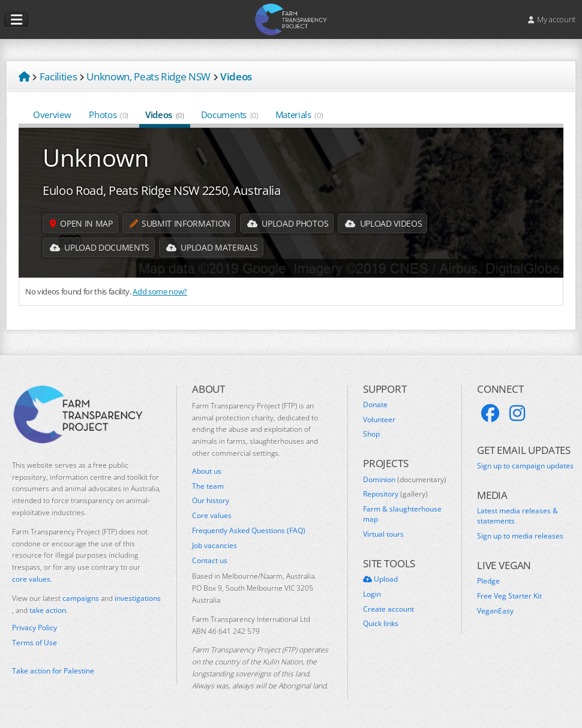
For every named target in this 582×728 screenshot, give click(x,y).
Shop (371, 434)
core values (31, 579)
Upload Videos (383, 223)
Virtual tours (383, 534)
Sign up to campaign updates (525, 466)
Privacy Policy (34, 628)
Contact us (210, 561)
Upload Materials (212, 247)
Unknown (96, 157)
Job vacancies (214, 546)
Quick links (381, 624)
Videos (165, 115)
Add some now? (160, 291)
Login (372, 594)
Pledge (488, 581)
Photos (109, 115)
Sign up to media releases (520, 536)
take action (48, 610)
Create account (388, 609)
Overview (52, 115)
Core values (212, 516)
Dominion (405, 480)
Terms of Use (34, 643)
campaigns (81, 598)
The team (208, 486)
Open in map (81, 223)
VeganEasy (495, 611)
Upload (380, 579)
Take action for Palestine (53, 671)
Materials (299, 115)
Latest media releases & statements (517, 516)
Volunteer (379, 420)
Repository (395, 494)
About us (207, 471)
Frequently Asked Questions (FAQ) (249, 531)
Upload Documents (100, 247)
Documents (230, 115)
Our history (211, 501)
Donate (375, 405)
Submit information (180, 223)
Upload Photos (288, 223)
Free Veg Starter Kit (509, 596)
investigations (138, 598)
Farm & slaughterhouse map (402, 514)
